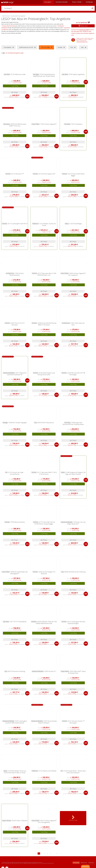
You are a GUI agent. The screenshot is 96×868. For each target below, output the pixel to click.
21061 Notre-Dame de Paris (78, 324)
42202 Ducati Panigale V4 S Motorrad (47, 573)
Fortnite (7, 522)
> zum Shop (15, 86)
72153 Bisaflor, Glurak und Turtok (47, 225)
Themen (77, 2)
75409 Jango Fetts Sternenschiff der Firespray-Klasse (73, 423)
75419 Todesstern (77, 124)
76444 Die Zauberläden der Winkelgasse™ (19, 573)
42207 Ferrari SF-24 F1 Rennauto (18, 324)
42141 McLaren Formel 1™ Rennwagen (76, 722)
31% (86, 345)
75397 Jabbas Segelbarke (77, 74)
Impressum (91, 863)
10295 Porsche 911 (50, 671)
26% (57, 693)
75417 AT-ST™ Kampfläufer (18, 622)
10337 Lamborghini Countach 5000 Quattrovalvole (16, 722)
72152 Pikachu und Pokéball (47, 771)
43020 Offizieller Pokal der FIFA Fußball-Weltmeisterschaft (46, 623)
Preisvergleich (48, 2)
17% (27, 231)
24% (27, 96)
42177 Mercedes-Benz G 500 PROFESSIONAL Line (47, 274)
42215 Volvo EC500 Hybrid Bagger (76, 175)
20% (57, 96)
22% (86, 82)
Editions (34, 622)
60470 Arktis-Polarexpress (46, 423)
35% (86, 693)
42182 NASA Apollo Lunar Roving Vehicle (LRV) (46, 374)
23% (27, 146)
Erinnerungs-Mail (84, 30)
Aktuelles (62, 2)
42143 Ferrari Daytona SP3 (47, 174)
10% (86, 132)
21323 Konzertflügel (75, 224)
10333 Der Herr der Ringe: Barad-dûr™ (76, 523)
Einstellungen (89, 2)
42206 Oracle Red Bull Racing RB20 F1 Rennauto (47, 324)
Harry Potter (36, 124)
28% (57, 196)
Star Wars (7, 74)
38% (27, 196)
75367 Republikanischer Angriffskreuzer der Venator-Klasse (44, 75)
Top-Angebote (8, 47)
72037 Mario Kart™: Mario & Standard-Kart (77, 672)
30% (27, 295)
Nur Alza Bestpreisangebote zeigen (15, 53)
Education (7, 124)
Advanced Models (9, 373)
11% (57, 231)
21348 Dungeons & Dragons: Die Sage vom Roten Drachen (75, 473)
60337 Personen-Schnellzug (16, 671)
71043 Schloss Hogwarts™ (48, 124)
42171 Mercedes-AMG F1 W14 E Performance (47, 473)
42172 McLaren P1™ (18, 174)
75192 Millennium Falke (18, 74)
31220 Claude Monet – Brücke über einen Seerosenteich (75, 772)
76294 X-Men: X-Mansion (20, 821)
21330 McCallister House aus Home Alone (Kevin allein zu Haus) (15, 772)
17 (57, 853)
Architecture (10, 273)
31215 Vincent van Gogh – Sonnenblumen (16, 473)
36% (57, 295)
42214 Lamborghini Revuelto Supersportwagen (76, 623)
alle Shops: (15, 92)
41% (27, 544)
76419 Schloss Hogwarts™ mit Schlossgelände (47, 821)
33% (27, 693)
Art (6, 472)
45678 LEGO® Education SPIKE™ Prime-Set (18, 125)
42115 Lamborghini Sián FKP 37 (18, 224)
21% (27, 380)
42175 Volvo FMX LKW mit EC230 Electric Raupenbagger (45, 523)
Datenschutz (84, 863)
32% (57, 395)
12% (86, 480)
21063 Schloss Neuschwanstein (17, 274)
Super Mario (65, 671)
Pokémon (35, 224)
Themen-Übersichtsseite (9, 26)
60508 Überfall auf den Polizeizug (75, 572)
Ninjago (5, 423)
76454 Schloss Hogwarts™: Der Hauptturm (77, 274)
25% (57, 146)
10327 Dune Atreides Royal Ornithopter (48, 722)
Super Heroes (7, 821)
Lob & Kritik (85, 866)
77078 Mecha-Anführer (18, 522)
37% (27, 345)
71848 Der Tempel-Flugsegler (18, 423)
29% (27, 594)
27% (86, 395)
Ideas (67, 224)
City (35, 423)
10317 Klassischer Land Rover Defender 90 (17, 374)
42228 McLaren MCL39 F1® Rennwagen (76, 374)
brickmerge (76, 863)
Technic (8, 174)
